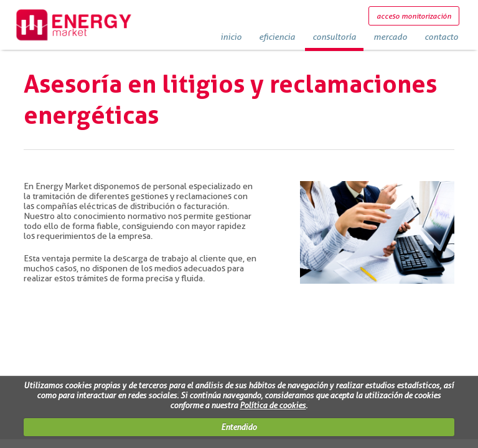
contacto (441, 36)
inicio (231, 36)
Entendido (239, 427)
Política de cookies (273, 405)
